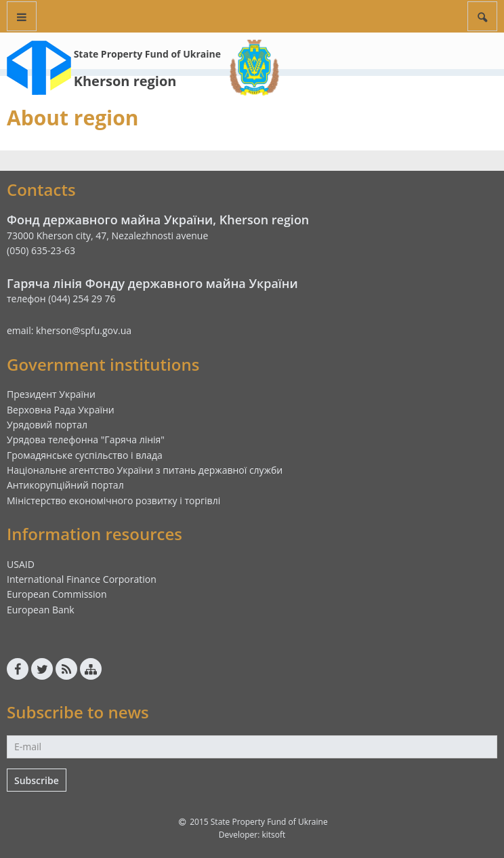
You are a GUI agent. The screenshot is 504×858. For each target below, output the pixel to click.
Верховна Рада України (61, 410)
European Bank (41, 610)
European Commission (57, 594)
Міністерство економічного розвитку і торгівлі (113, 500)
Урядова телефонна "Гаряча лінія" (86, 440)
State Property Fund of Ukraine (147, 54)
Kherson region (125, 81)
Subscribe (37, 780)
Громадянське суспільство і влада (85, 455)
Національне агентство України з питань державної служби (145, 470)
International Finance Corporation (82, 579)
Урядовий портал (47, 425)
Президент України (51, 394)
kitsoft (273, 835)
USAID (21, 564)
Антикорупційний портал (65, 485)
